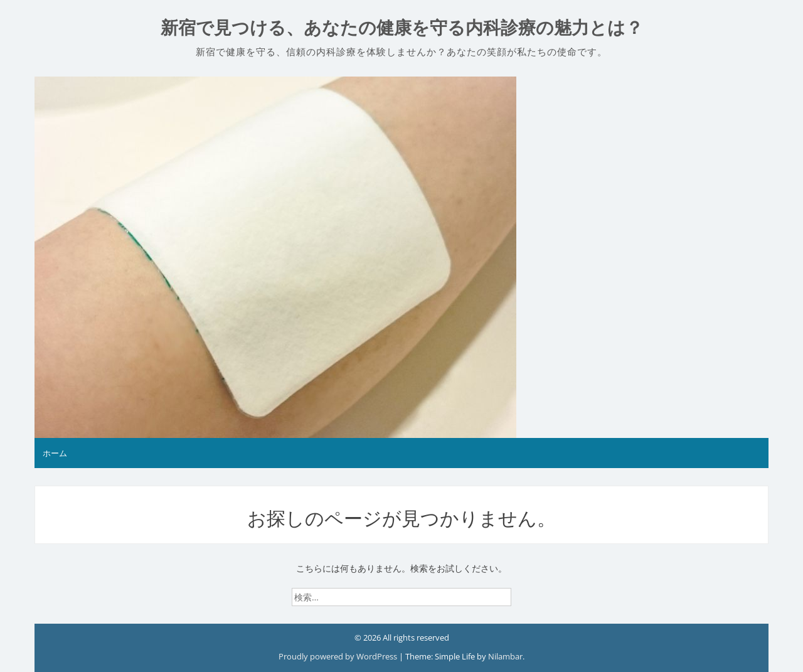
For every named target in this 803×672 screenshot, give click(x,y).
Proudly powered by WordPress (339, 656)
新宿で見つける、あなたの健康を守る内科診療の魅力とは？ (402, 28)
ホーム (55, 453)
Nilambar (505, 656)
